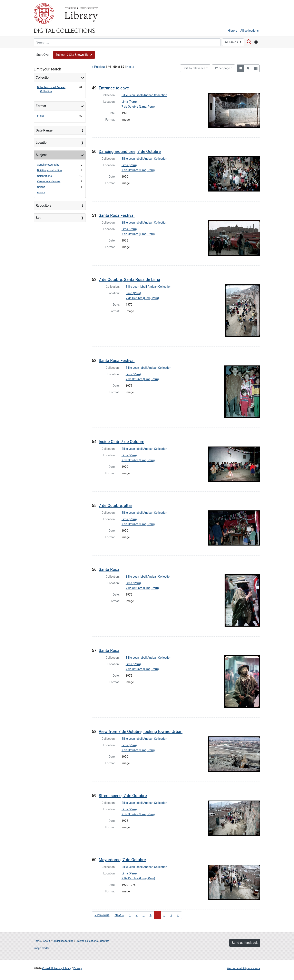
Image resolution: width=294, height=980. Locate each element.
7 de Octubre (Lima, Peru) (138, 107)
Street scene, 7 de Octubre (123, 796)
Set (38, 218)
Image (41, 116)
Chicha (41, 187)
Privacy (77, 968)
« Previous (99, 67)
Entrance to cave (114, 88)
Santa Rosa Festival (117, 215)
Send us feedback (245, 943)
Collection (43, 77)
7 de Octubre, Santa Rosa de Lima (129, 280)
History (233, 31)
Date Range (44, 130)
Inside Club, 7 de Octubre (121, 442)
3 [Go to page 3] (144, 915)
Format (41, 106)
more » (41, 192)
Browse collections (87, 941)
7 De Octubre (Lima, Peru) (138, 878)
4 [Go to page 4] (151, 915)
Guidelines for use (63, 941)
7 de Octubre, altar (115, 506)
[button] (74, 55)
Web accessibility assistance (244, 968)
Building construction (50, 170)
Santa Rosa (109, 569)
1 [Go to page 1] (130, 915)
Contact (105, 941)
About (47, 941)
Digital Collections (65, 30)
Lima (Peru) (129, 102)
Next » (130, 67)
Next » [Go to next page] (119, 915)
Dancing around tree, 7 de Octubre (130, 151)
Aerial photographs (48, 165)
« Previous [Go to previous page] (102, 915)
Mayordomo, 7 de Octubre (122, 860)
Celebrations (45, 176)
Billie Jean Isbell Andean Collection (144, 95)
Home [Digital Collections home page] (37, 941)
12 (222, 68)
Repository (44, 205)
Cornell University (44, 13)
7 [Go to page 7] (171, 915)
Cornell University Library (57, 968)
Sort (194, 68)
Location (42, 143)
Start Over (43, 55)
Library (81, 13)
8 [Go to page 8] (178, 915)
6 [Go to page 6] (164, 915)
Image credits (42, 948)
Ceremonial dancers (49, 181)
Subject (41, 155)
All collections (249, 31)
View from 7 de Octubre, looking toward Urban (140, 732)
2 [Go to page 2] (137, 915)
